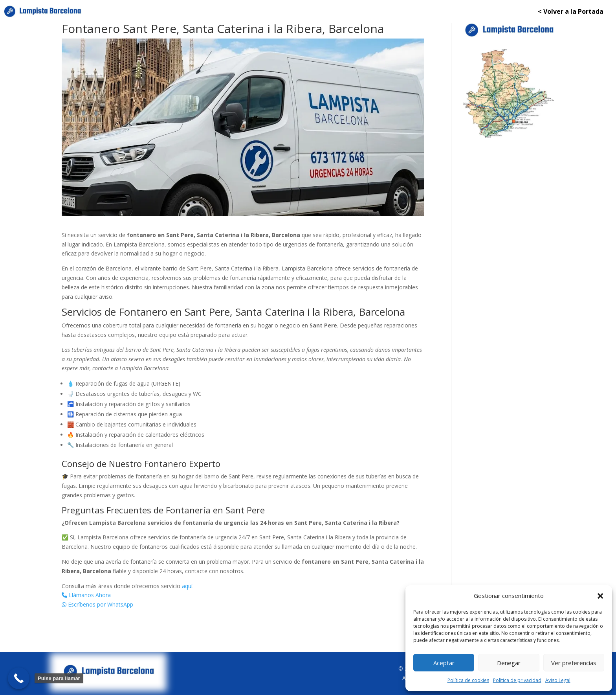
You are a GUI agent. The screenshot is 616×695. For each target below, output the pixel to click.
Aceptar (444, 663)
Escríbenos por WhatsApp (97, 604)
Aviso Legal (558, 680)
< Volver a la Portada (571, 12)
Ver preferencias (574, 663)
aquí (187, 586)
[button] (600, 596)
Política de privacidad (517, 680)
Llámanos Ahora (86, 595)
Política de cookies (468, 680)
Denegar (509, 663)
